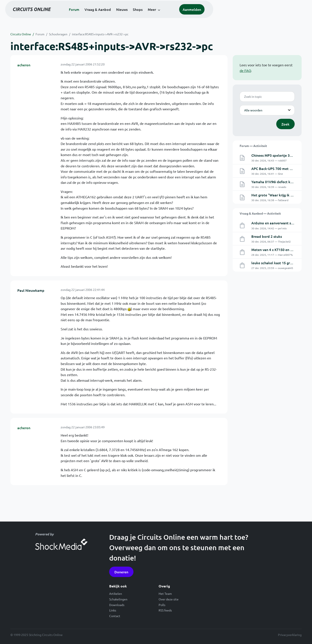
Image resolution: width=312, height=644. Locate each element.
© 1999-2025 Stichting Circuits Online (37, 635)
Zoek (285, 124)
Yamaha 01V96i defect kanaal (275, 182)
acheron (24, 65)
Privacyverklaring (290, 635)
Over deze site (169, 599)
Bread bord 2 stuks (267, 236)
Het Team (165, 593)
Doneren (121, 572)
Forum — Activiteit (253, 146)
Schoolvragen (58, 34)
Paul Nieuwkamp (31, 290)
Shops (184, 16)
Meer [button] (199, 16)
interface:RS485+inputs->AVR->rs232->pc (100, 34)
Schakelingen (118, 599)
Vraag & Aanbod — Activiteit (260, 213)
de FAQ (245, 70)
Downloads (117, 605)
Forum (121, 16)
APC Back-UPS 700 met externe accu (281, 168)
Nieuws (169, 16)
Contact (115, 616)
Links (113, 610)
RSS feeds (165, 610)
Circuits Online (21, 34)
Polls (162, 605)
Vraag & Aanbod (145, 16)
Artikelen (116, 593)
